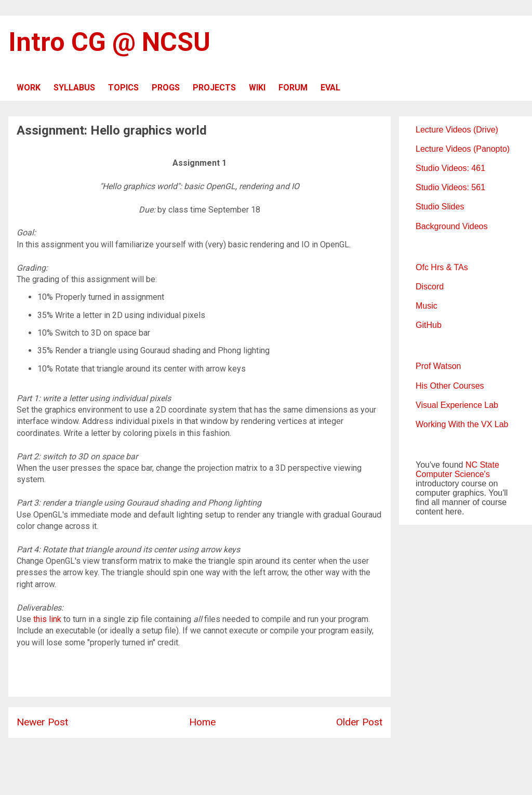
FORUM (293, 88)
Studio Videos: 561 (450, 187)
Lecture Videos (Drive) (457, 130)
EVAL (330, 88)
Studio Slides (440, 207)
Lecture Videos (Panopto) (463, 149)
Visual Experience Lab (457, 405)
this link (47, 619)
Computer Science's (453, 474)
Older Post (359, 722)
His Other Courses (450, 386)
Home (202, 722)
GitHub (429, 325)
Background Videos (451, 226)
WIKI (257, 88)
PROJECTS (214, 88)
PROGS (166, 88)
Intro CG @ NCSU (109, 42)
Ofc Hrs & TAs (442, 267)
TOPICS (123, 88)
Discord (430, 287)
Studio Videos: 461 (450, 168)
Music (427, 306)
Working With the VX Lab (462, 424)
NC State (482, 465)
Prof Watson (438, 366)
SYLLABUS (74, 88)
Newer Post (42, 722)
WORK (29, 88)
